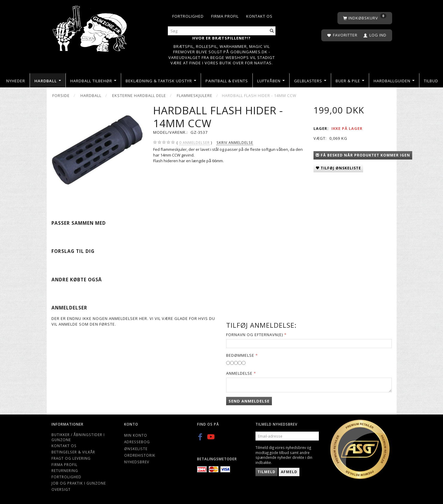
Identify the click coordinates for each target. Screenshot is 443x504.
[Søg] (272, 31)
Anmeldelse (239, 373)
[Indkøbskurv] (365, 18)
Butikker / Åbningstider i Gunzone (78, 437)
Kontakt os (259, 16)
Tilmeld (267, 472)
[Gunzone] (90, 27)
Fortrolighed (188, 16)
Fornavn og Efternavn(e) (255, 335)
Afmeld (289, 472)
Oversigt (61, 489)
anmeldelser (194, 143)
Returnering (65, 470)
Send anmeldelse (249, 401)
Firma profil (225, 16)
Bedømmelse (240, 355)
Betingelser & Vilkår (73, 452)
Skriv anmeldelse (235, 142)
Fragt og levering (71, 458)
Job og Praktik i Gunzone (79, 483)
